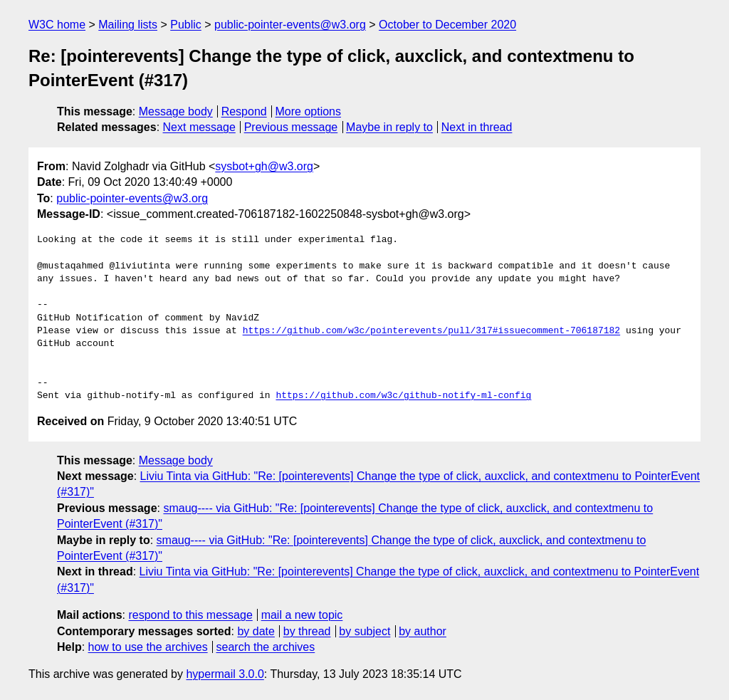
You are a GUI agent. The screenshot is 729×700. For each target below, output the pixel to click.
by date (256, 631)
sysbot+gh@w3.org (264, 166)
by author (423, 631)
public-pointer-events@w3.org (290, 25)
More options (309, 111)
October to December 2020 (447, 25)
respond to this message (190, 615)
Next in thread (477, 127)
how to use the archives (148, 647)
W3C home (57, 25)
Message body (176, 111)
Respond (244, 111)
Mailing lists (128, 25)
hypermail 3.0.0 (225, 674)
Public (186, 25)
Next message (199, 127)
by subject (364, 631)
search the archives (266, 647)
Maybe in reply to (389, 127)
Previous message (291, 127)
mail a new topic (302, 615)
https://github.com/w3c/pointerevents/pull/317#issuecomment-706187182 (431, 331)
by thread (307, 631)
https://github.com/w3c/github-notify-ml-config (403, 396)
